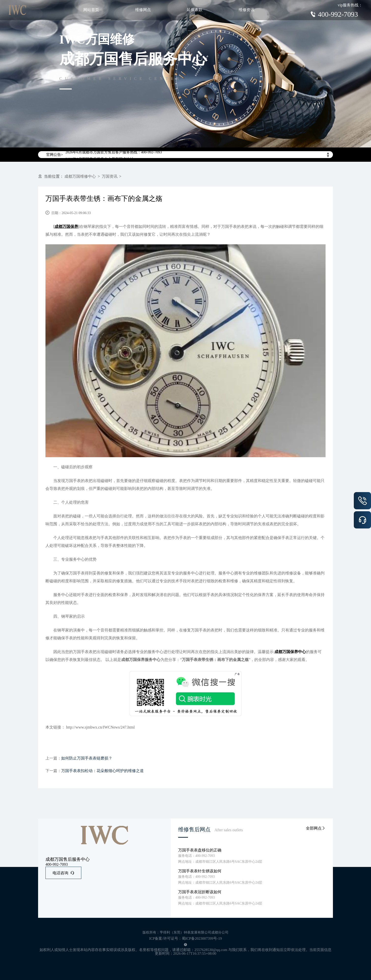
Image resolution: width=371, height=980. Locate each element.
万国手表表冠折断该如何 (200, 892)
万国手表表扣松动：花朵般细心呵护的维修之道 (102, 771)
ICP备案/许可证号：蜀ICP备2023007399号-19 (185, 938)
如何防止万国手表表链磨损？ (87, 758)
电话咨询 (63, 873)
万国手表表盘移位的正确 (200, 850)
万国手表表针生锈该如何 (200, 871)
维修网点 (143, 10)
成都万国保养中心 (290, 652)
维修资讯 (246, 10)
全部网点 (316, 828)
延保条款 (195, 10)
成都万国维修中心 (80, 176)
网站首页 (91, 10)
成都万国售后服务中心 (68, 859)
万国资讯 (110, 176)
